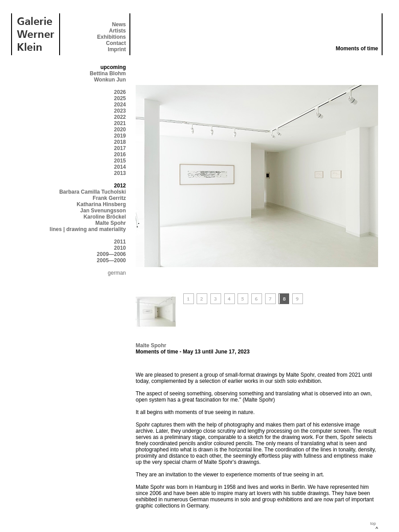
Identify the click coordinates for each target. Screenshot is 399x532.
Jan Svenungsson (103, 211)
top (373, 524)
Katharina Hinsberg (101, 204)
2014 (120, 167)
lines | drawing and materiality (88, 229)
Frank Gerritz (109, 198)
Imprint (117, 49)
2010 (120, 248)
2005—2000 (111, 260)
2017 (120, 148)
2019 (120, 136)
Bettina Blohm (108, 73)
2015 (120, 161)
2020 (120, 130)
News (119, 24)
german (117, 273)
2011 (120, 242)
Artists (117, 31)
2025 (120, 98)
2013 (120, 173)
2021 (120, 123)
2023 (120, 111)
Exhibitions (111, 37)
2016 (120, 154)
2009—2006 (111, 254)
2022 (120, 117)
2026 (120, 92)
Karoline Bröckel (105, 217)
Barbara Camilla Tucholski (93, 192)
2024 (120, 105)
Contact (116, 43)
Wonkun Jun (110, 80)
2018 (120, 142)
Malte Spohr (111, 223)
